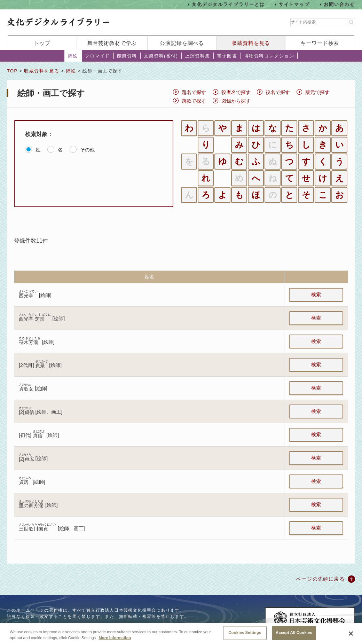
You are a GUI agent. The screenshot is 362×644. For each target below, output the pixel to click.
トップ (42, 43)
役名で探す (278, 92)
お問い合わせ (339, 4)
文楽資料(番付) (161, 56)
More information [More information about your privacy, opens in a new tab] (115, 638)
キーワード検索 (320, 43)
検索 (316, 294)
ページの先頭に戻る (320, 579)
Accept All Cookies (294, 633)
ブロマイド (97, 56)
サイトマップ (294, 4)
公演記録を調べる (182, 43)
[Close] (351, 634)
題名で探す (194, 92)
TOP (12, 71)
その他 (87, 150)
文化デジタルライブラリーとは (228, 4)
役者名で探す (236, 92)
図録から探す (236, 101)
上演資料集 (197, 56)
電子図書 (227, 56)
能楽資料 (127, 56)
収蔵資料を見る (251, 43)
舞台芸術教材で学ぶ (112, 43)
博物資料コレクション (269, 56)
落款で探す (194, 101)
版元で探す (317, 92)
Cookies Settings (245, 633)
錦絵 (73, 56)
